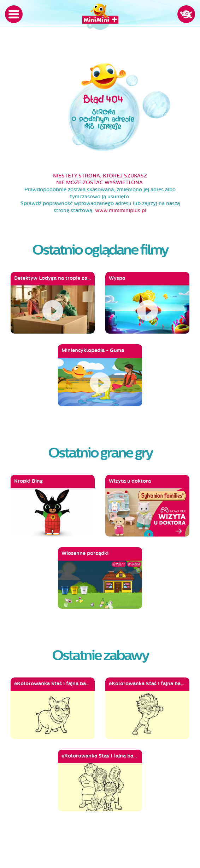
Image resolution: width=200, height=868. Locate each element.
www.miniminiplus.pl (121, 211)
